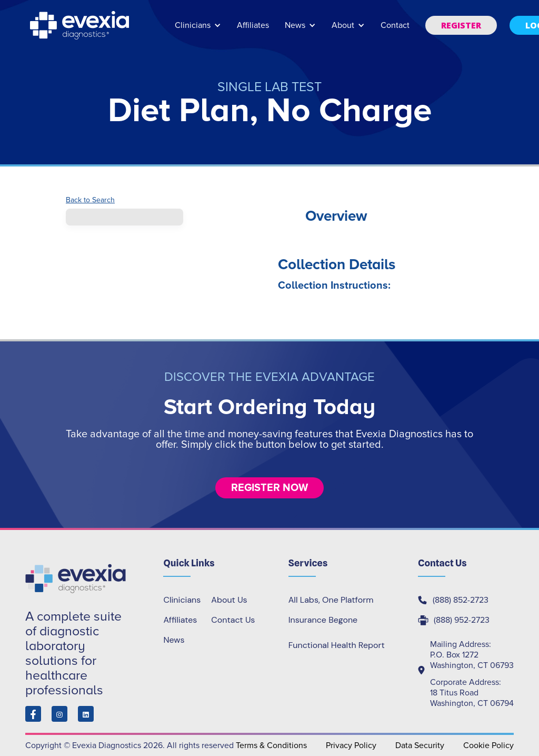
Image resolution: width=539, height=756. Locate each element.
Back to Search (90, 200)
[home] (81, 25)
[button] (198, 30)
